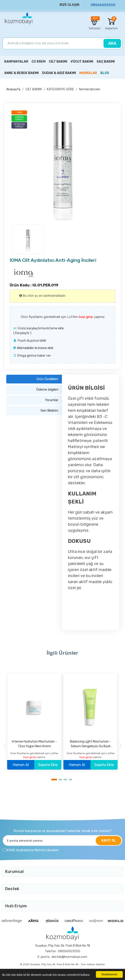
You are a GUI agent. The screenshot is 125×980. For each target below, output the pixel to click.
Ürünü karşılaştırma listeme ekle (41, 328)
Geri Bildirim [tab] (49, 411)
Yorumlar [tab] (52, 400)
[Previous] (5, 745)
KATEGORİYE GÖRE (60, 89)
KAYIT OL (109, 841)
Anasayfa (13, 89)
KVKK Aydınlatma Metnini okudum (33, 850)
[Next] (120, 745)
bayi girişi (86, 317)
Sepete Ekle (48, 765)
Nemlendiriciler (90, 89)
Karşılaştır (22, 333)
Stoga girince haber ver (34, 356)
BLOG (105, 73)
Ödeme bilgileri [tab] (47, 389)
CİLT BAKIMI (34, 89)
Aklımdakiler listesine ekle (35, 348)
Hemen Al (21, 765)
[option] (62, 165)
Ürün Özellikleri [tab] (47, 379)
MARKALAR (88, 73)
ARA (112, 43)
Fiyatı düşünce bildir (32, 341)
